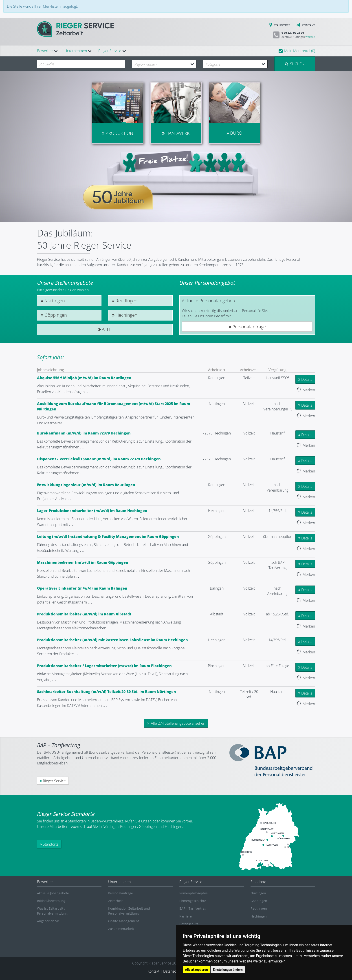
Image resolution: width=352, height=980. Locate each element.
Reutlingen (125, 301)
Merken (306, 390)
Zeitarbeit (115, 901)
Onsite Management (124, 921)
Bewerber (45, 51)
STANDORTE (280, 25)
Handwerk (176, 133)
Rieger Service (110, 51)
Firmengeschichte (193, 901)
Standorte (49, 844)
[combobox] (81, 64)
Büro (234, 133)
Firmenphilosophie (194, 893)
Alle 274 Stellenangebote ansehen (176, 723)
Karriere (186, 916)
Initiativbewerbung (51, 901)
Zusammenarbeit (121, 929)
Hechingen (125, 315)
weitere (310, 37)
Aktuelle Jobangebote (53, 893)
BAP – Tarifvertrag (193, 908)
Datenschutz (189, 924)
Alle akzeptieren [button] (196, 970)
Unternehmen (76, 51)
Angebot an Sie (48, 921)
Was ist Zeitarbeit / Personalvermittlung (52, 911)
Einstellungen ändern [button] (228, 970)
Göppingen (54, 315)
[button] (297, 51)
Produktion (118, 133)
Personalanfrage (247, 327)
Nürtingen (53, 301)
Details (305, 379)
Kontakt (153, 971)
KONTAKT (305, 25)
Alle (105, 329)
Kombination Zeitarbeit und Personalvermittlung (129, 911)
